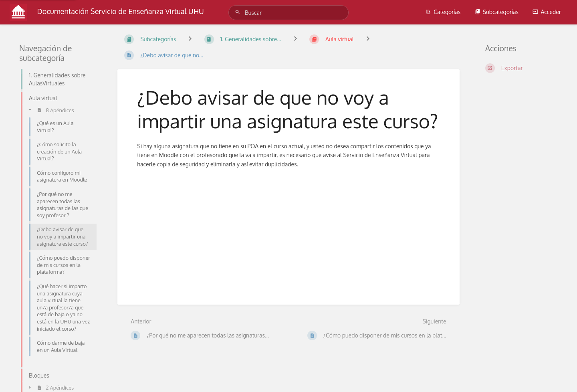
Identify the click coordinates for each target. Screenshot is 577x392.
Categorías (443, 12)
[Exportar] (522, 68)
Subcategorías (497, 12)
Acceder (547, 12)
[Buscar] (239, 12)
